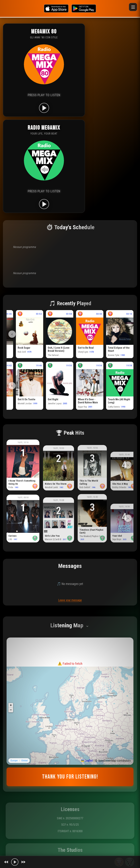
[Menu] (133, 7)
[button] (11, 705)
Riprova (70, 673)
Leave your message (70, 600)
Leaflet (87, 761)
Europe (14, 761)
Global (25, 761)
